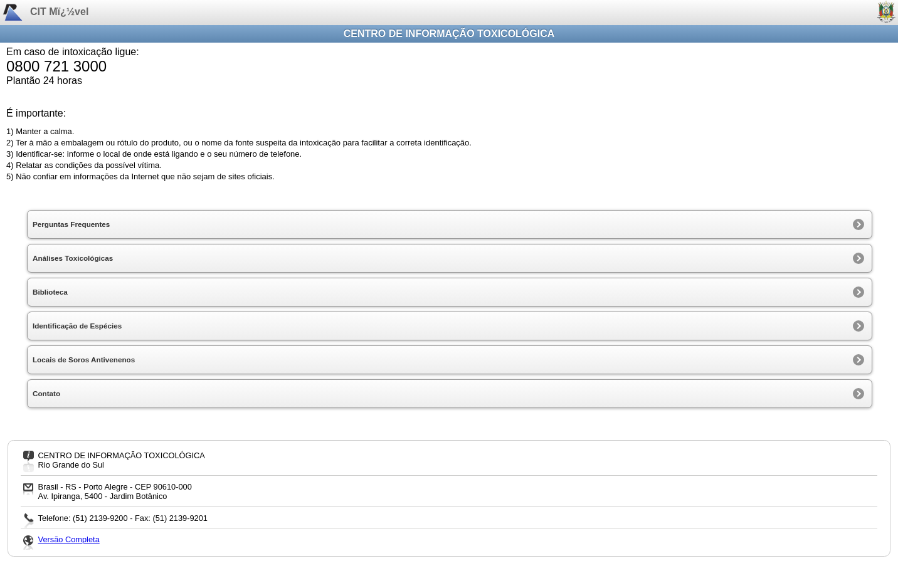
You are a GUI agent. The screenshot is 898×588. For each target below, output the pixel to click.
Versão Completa (69, 539)
